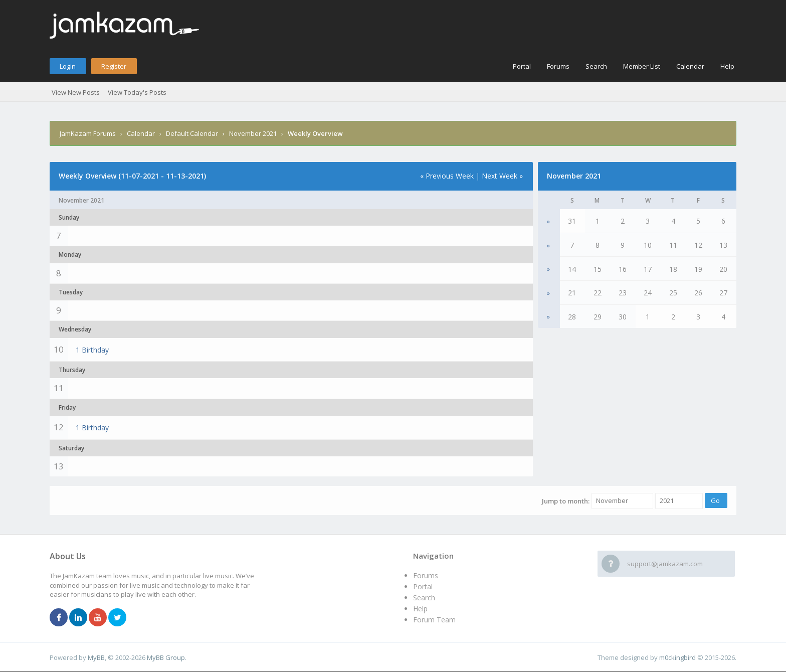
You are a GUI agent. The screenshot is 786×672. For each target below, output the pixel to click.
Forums (558, 66)
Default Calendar (192, 133)
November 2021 (253, 133)
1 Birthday (92, 350)
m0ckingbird (677, 657)
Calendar (690, 66)
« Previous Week (447, 176)
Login (68, 66)
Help (727, 66)
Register (114, 66)
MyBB (96, 657)
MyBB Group (166, 657)
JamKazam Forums (88, 133)
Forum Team (434, 620)
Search (596, 66)
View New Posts (76, 92)
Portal (522, 66)
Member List (642, 66)
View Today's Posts (137, 92)
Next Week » (502, 176)
